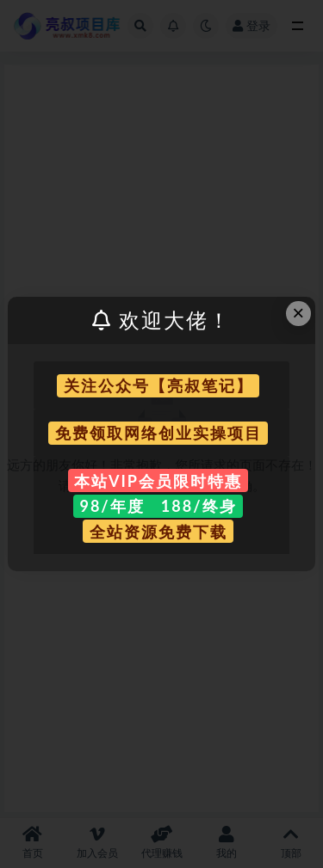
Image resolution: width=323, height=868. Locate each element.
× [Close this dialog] (298, 313)
